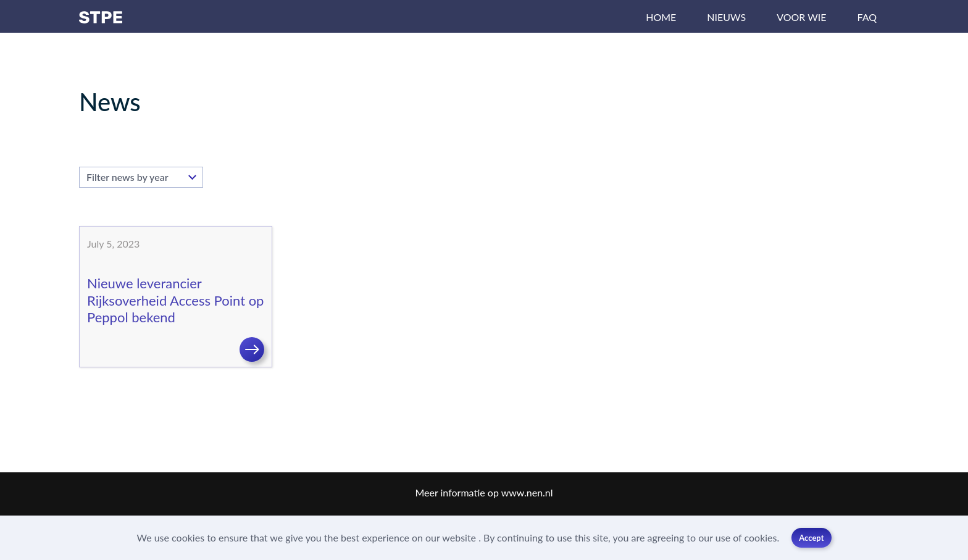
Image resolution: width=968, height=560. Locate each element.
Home (661, 17)
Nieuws (726, 17)
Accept (811, 538)
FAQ (867, 17)
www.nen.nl (527, 492)
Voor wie (801, 17)
